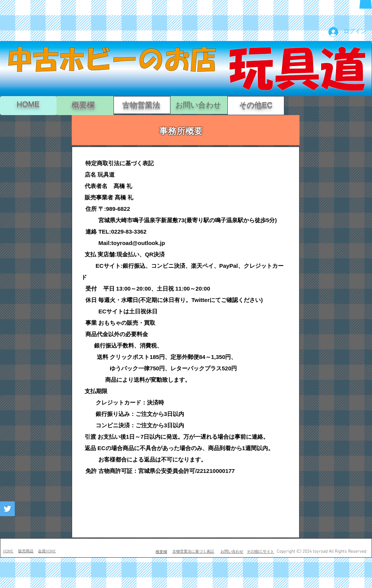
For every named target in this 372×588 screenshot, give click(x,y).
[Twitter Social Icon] (7, 509)
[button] (161, 462)
